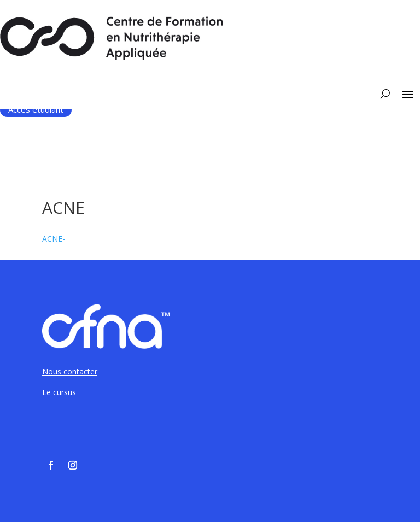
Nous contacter (70, 371)
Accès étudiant (36, 109)
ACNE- (54, 239)
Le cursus (59, 392)
